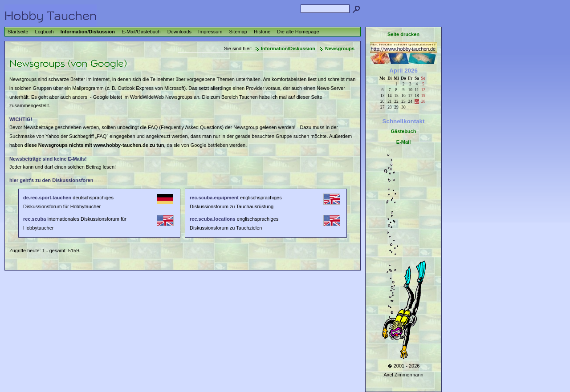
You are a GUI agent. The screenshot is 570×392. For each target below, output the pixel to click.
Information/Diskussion (88, 32)
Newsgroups (340, 48)
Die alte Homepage (298, 32)
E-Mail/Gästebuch (141, 32)
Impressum (210, 32)
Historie (262, 32)
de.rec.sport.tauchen (47, 198)
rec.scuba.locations (213, 219)
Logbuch (45, 32)
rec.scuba (35, 219)
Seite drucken (403, 34)
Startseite (18, 32)
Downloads (179, 32)
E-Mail (403, 142)
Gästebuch (404, 131)
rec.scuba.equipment (214, 198)
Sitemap (238, 32)
